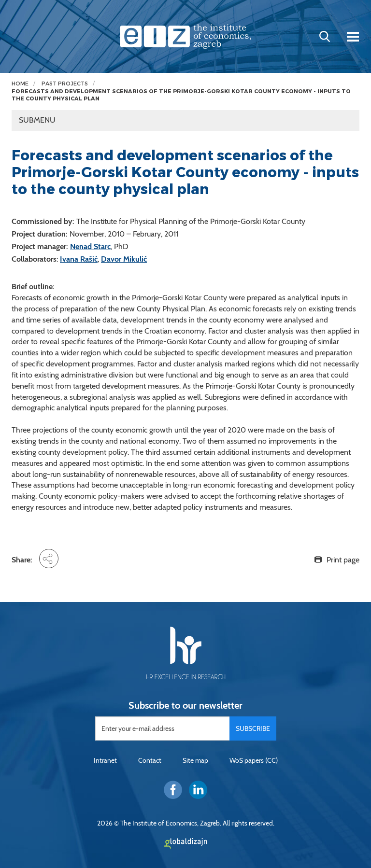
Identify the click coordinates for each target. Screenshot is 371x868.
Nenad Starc (90, 246)
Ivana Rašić (79, 259)
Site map (195, 760)
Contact (150, 760)
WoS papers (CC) (254, 760)
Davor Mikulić (124, 259)
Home (20, 84)
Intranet (105, 760)
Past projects (65, 84)
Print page (343, 560)
